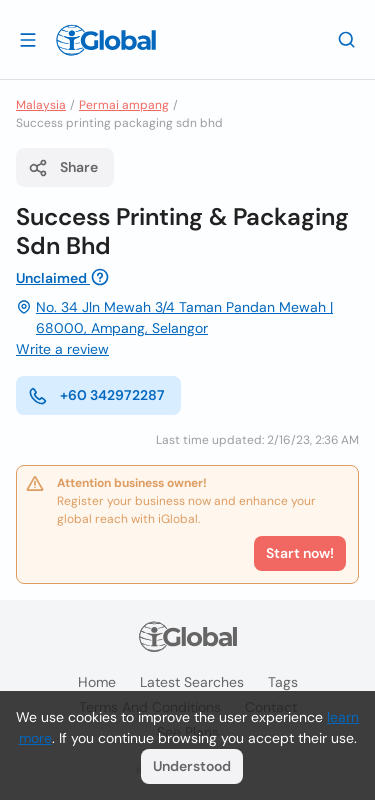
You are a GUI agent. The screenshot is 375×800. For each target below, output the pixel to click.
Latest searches (192, 682)
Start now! (300, 553)
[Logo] (106, 40)
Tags (283, 682)
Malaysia (41, 105)
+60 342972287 (96, 396)
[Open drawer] (28, 39)
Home (97, 682)
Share (63, 168)
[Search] (347, 39)
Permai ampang (124, 105)
